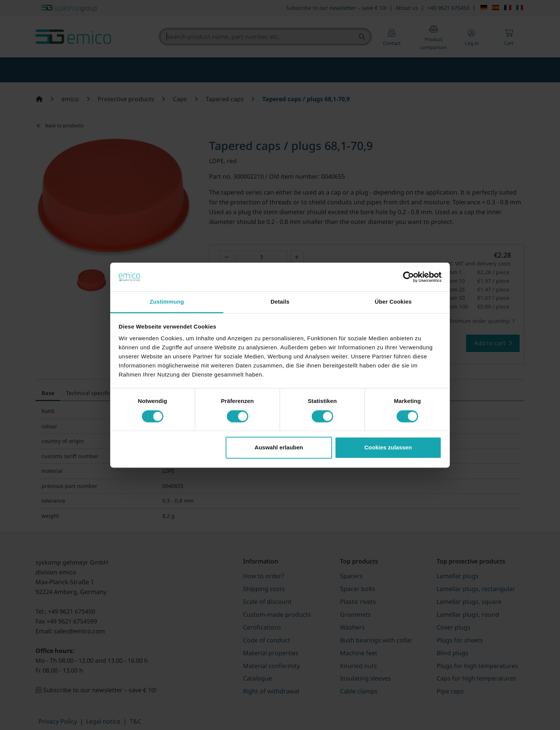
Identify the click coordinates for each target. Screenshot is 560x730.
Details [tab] (280, 302)
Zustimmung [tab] (167, 302)
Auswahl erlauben (279, 448)
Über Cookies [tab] (393, 302)
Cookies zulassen (388, 448)
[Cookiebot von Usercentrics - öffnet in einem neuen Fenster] (408, 277)
